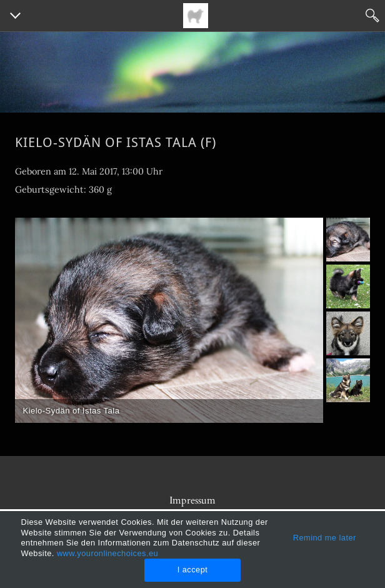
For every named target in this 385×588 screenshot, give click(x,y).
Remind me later (325, 538)
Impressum (192, 500)
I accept (193, 570)
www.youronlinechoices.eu (107, 553)
